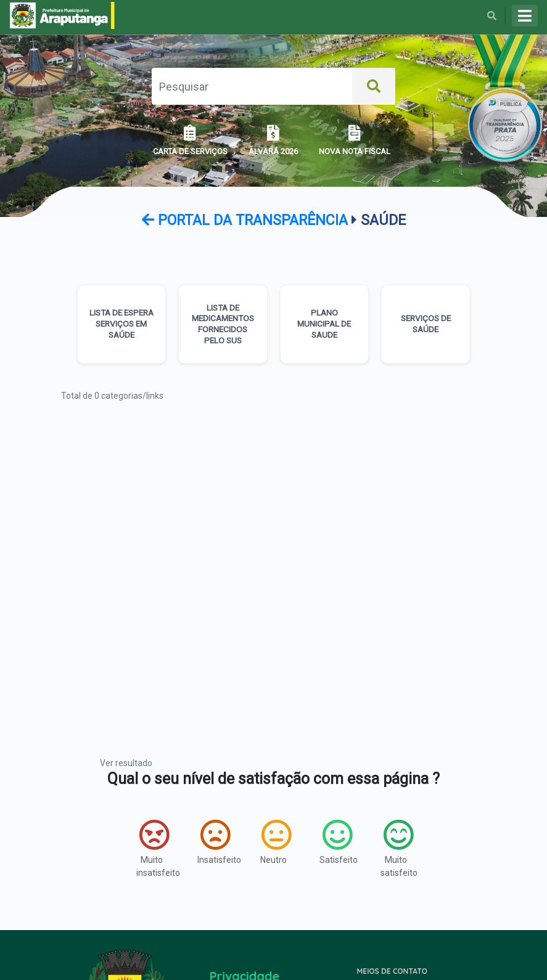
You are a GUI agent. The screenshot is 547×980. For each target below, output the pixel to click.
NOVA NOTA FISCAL (355, 140)
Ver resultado (126, 763)
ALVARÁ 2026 (273, 140)
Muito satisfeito (399, 848)
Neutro (276, 842)
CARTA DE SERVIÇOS (190, 140)
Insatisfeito (216, 842)
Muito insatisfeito (154, 848)
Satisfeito (338, 842)
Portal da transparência (247, 220)
